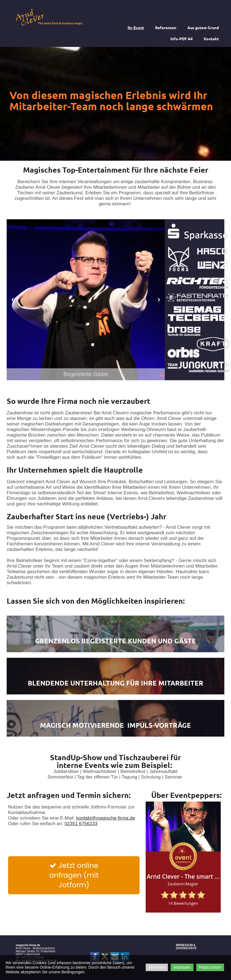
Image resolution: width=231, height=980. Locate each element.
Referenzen (166, 27)
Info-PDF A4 (182, 39)
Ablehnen (157, 967)
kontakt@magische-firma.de (106, 818)
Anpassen (182, 967)
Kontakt (211, 39)
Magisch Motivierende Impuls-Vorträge (115, 725)
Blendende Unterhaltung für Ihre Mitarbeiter (115, 683)
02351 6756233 (81, 824)
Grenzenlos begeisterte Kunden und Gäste (115, 641)
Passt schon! (210, 967)
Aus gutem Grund (203, 27)
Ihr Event (136, 27)
